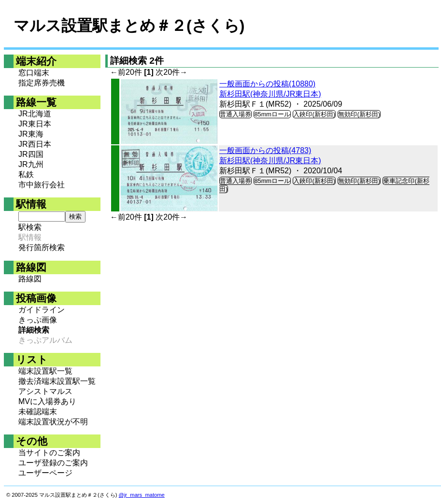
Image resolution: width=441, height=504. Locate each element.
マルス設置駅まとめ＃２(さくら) (129, 26)
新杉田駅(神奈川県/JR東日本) (270, 94)
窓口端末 (34, 73)
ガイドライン (42, 310)
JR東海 (31, 134)
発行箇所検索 (42, 247)
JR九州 (31, 164)
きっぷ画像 (38, 320)
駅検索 (30, 227)
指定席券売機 (42, 83)
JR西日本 (35, 144)
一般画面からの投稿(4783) (265, 150)
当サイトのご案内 (49, 453)
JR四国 (31, 154)
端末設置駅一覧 (45, 371)
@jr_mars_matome (142, 495)
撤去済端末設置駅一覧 (57, 381)
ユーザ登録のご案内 (53, 463)
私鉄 (26, 175)
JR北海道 (35, 114)
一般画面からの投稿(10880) (267, 84)
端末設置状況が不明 (53, 422)
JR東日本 (35, 124)
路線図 (30, 279)
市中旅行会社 (42, 185)
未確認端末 (38, 412)
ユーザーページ (45, 473)
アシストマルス (45, 391)
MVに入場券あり (47, 401)
